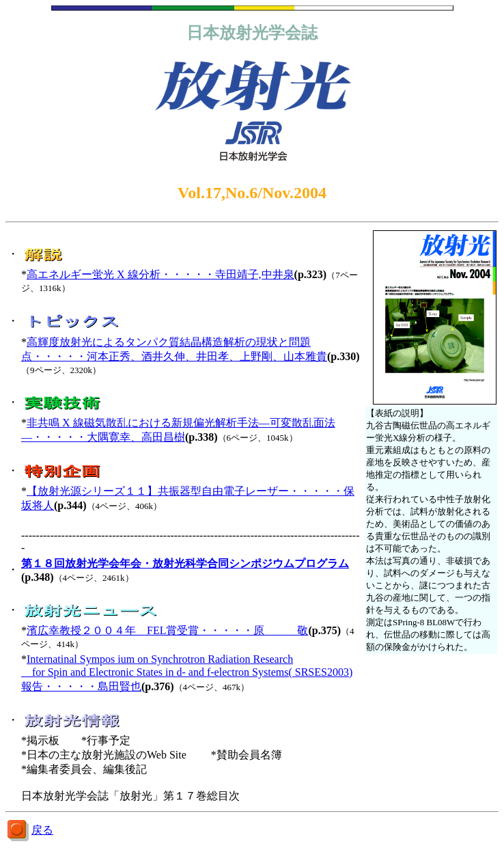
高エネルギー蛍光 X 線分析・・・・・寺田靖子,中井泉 (160, 274)
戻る (42, 830)
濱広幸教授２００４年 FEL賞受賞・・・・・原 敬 (167, 630)
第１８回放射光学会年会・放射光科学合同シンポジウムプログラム (185, 563)
